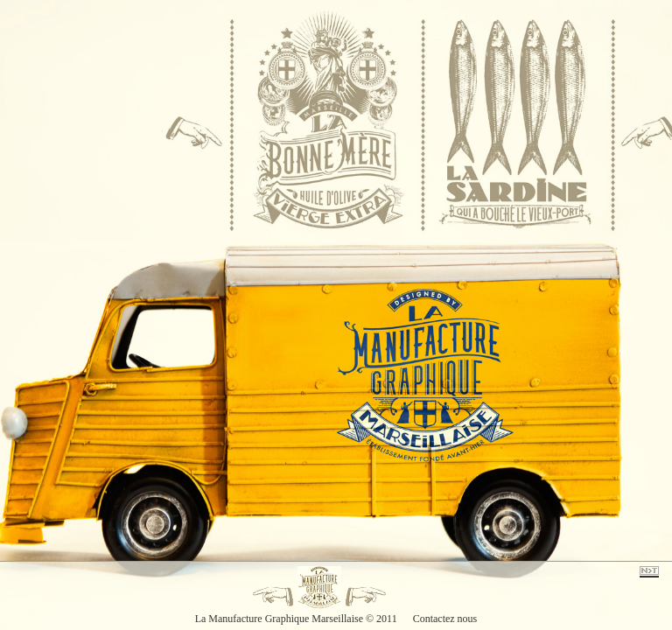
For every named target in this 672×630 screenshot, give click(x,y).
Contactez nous (445, 619)
